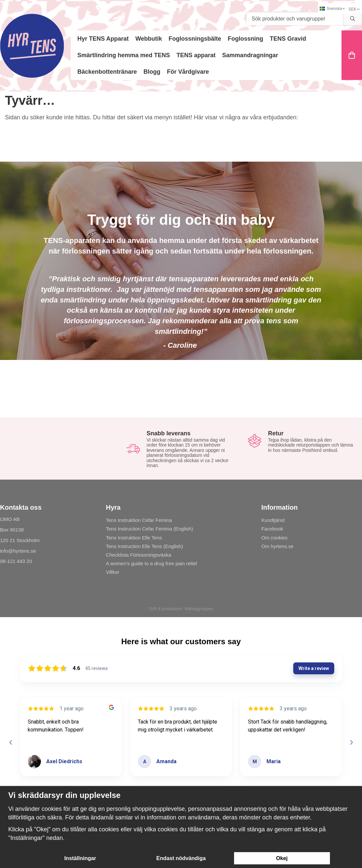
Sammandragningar (250, 55)
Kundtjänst (273, 520)
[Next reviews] (351, 742)
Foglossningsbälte (195, 39)
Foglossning (245, 39)
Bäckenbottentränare (107, 72)
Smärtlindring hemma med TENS (124, 55)
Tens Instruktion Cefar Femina (139, 520)
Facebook (272, 529)
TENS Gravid (288, 39)
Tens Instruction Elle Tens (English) (144, 546)
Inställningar (80, 858)
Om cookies (274, 538)
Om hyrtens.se (277, 546)
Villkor (113, 572)
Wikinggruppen (199, 609)
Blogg (152, 72)
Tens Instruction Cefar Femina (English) (149, 529)
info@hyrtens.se (18, 551)
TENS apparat (196, 55)
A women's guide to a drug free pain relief (151, 563)
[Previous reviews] (11, 742)
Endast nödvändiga (181, 858)
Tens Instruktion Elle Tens (134, 538)
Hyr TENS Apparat (103, 39)
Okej (282, 858)
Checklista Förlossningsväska (139, 555)
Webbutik (149, 39)
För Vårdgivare (188, 72)
